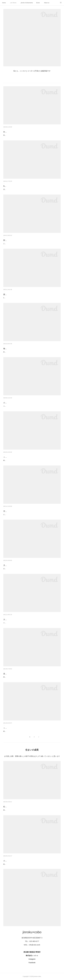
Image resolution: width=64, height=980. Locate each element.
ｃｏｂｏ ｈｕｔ (10, 728)
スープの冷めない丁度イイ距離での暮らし (16, 623)
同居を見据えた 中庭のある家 (12, 135)
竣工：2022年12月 (9, 460)
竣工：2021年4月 (8, 731)
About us (47, 3)
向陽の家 (7, 132)
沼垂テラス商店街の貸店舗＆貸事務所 (15, 189)
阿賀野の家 (8, 240)
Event (38, 3)
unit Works (13, 3)
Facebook (32, 963)
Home (4, 3)
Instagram (32, 959)
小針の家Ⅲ (8, 403)
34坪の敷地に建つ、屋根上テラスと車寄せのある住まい (20, 298)
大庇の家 (7, 619)
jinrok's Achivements (27, 3)
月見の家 (7, 565)
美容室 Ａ (7, 674)
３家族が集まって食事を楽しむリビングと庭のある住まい (21, 406)
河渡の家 (7, 511)
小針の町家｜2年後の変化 (14, 861)
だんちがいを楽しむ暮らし (11, 515)
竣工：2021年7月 (8, 677)
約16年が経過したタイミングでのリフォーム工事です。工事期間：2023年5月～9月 (28, 352)
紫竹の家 (7, 294)
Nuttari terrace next (11, 186)
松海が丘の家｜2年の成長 (14, 807)
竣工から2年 (7, 810)
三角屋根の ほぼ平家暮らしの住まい (14, 244)
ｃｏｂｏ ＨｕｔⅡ (11, 457)
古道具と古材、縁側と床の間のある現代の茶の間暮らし (20, 569)
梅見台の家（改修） (11, 349)
